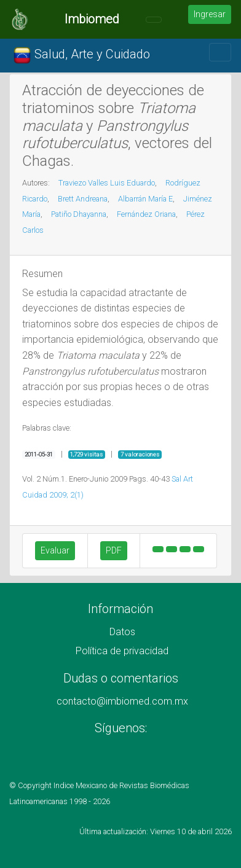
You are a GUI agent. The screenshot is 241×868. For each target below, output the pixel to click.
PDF (114, 550)
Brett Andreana (83, 199)
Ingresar (210, 14)
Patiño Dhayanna (79, 214)
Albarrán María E (145, 199)
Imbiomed (92, 19)
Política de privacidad (122, 651)
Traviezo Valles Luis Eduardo (107, 183)
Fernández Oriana (146, 214)
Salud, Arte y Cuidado (81, 55)
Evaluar (55, 550)
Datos (122, 632)
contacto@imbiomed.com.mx (122, 701)
